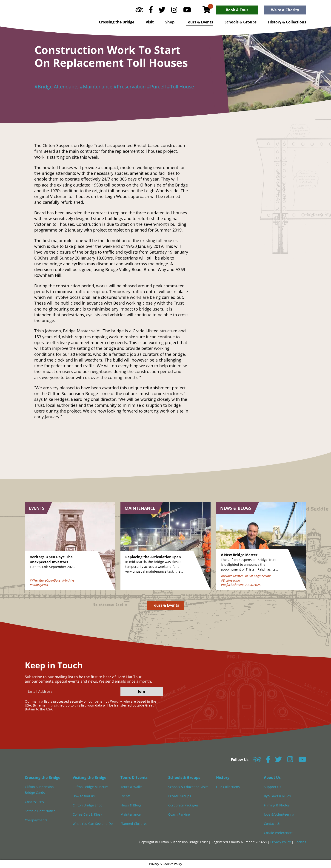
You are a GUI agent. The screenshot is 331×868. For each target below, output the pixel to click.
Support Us (273, 787)
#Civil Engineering (258, 576)
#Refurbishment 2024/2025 (241, 585)
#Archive (68, 580)
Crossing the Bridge (117, 22)
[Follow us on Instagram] (174, 11)
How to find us (84, 796)
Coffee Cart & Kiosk (87, 814)
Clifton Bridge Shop (88, 805)
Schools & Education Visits (188, 787)
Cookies (300, 842)
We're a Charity (285, 10)
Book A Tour (237, 10)
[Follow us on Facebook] (151, 11)
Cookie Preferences (279, 833)
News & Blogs (131, 805)
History (223, 778)
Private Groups (180, 796)
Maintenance (131, 814)
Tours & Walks (131, 787)
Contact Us (272, 824)
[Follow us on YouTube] (187, 11)
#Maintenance (96, 87)
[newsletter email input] (70, 691)
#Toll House (180, 87)
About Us (272, 778)
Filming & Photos (277, 805)
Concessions (34, 802)
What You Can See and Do (93, 824)
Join (141, 691)
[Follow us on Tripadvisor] (139, 11)
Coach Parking (179, 814)
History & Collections (287, 22)
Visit (150, 22)
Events (126, 796)
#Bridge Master (232, 576)
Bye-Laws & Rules (277, 796)
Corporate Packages (183, 805)
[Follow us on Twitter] (162, 11)
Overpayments (36, 820)
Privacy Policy (281, 842)
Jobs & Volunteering (279, 814)
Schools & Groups (241, 22)
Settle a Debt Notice (40, 811)
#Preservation (130, 87)
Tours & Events (200, 22)
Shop (170, 22)
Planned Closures (134, 824)
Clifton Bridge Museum (90, 787)
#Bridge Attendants (57, 87)
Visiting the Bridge (89, 778)
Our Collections (228, 787)
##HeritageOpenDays (45, 580)
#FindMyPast (39, 585)
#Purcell (156, 87)
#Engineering (230, 580)
